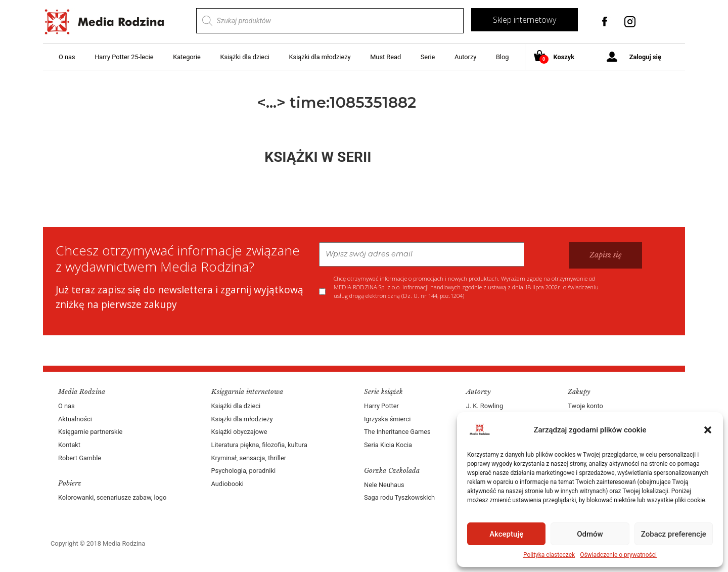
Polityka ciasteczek (549, 555)
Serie (428, 57)
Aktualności (75, 419)
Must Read (385, 57)
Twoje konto (585, 406)
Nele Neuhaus (384, 485)
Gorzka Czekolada (392, 471)
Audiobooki (227, 484)
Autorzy (465, 57)
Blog (503, 57)
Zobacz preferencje (674, 534)
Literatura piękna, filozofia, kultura (259, 445)
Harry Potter (381, 406)
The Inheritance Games (397, 432)
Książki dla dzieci (245, 57)
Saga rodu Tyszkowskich (399, 497)
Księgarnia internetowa (247, 392)
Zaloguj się (645, 57)
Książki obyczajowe (239, 432)
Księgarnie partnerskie (90, 432)
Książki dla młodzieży (320, 57)
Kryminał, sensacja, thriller (249, 458)
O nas (67, 57)
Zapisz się (606, 255)
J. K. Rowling (485, 406)
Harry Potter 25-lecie (124, 57)
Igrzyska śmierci (387, 419)
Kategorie (187, 57)
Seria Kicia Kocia (388, 445)
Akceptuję (506, 534)
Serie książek (383, 392)
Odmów (590, 534)
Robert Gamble (80, 458)
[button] (708, 430)
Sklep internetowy (525, 20)
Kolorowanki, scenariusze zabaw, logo (112, 497)
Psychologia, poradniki (244, 471)
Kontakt (69, 445)
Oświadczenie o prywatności (618, 555)
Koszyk (558, 57)
